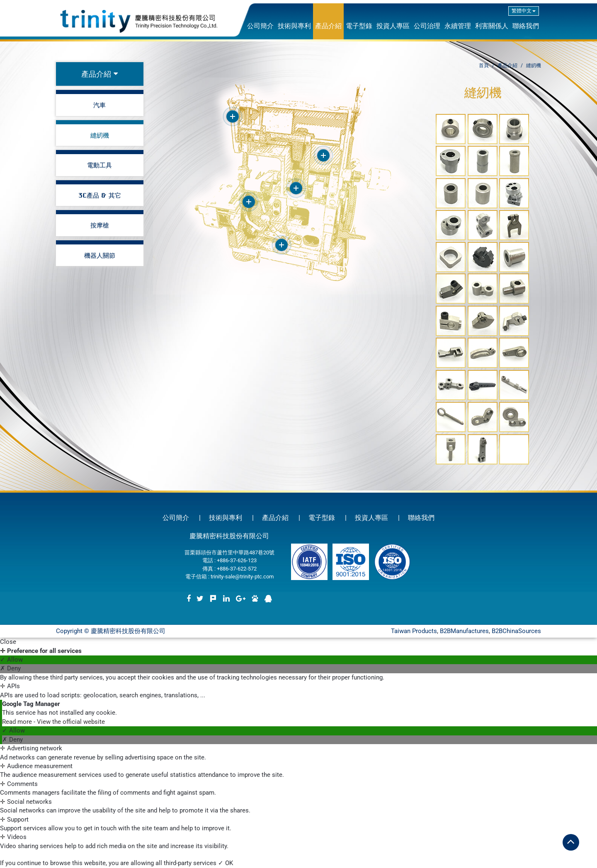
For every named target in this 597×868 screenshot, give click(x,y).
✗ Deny (10, 668)
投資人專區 (393, 26)
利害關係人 (492, 26)
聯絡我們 (526, 26)
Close (8, 642)
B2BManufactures (464, 631)
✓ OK (226, 863)
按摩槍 (100, 225)
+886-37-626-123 (237, 560)
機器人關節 (100, 255)
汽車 (99, 105)
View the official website (71, 722)
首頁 (484, 65)
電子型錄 (359, 26)
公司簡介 (260, 26)
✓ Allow (11, 660)
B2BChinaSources (516, 631)
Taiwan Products (414, 631)
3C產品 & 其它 (100, 195)
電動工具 (99, 165)
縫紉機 (100, 135)
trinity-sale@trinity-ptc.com (242, 577)
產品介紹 (328, 26)
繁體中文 (524, 11)
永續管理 (458, 26)
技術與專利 (294, 26)
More (233, 116)
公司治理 (427, 26)
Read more (18, 722)
